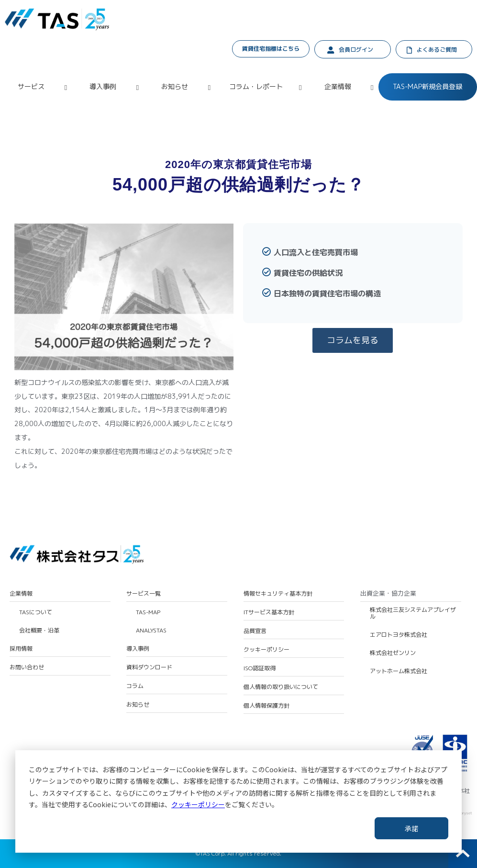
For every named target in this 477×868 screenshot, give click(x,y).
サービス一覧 (144, 594)
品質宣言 (255, 631)
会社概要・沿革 (39, 631)
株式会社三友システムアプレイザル (413, 614)
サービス (31, 86)
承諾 (411, 828)
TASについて (36, 612)
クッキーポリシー (198, 804)
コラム (135, 686)
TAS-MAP (148, 612)
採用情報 (21, 649)
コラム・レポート (256, 86)
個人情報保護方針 (266, 706)
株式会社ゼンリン (393, 653)
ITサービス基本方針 (269, 612)
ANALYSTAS (151, 631)
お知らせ (175, 86)
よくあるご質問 (437, 50)
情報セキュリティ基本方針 (278, 594)
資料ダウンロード (149, 667)
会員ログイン (356, 50)
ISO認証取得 (260, 668)
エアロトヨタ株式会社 (399, 635)
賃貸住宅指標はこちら (271, 49)
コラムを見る (353, 340)
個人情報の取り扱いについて (281, 687)
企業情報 (338, 86)
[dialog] (238, 801)
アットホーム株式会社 (399, 671)
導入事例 (103, 86)
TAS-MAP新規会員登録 (427, 86)
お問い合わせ (27, 667)
